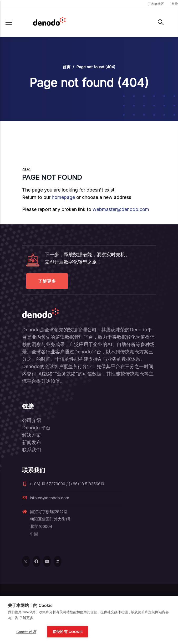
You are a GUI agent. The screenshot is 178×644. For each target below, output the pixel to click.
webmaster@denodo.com (121, 209)
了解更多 (47, 281)
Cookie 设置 (26, 632)
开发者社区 (156, 4)
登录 (175, 4)
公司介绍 (32, 420)
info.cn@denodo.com (46, 498)
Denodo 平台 (36, 428)
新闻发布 (32, 442)
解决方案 (32, 435)
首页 (67, 67)
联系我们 (32, 450)
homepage (63, 197)
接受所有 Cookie (68, 632)
